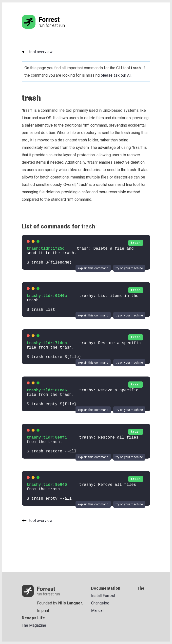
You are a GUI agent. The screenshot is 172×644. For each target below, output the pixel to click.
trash (136, 243)
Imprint (43, 611)
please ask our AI (116, 75)
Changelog (100, 603)
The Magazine (34, 625)
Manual (97, 611)
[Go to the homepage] (53, 27)
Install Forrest (103, 596)
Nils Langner (70, 603)
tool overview (41, 52)
